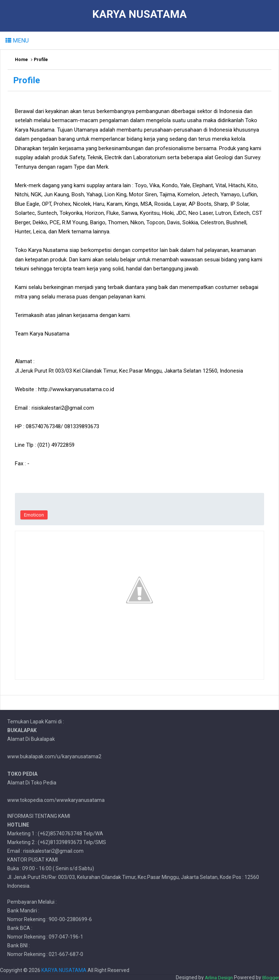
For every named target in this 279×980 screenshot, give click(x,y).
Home (21, 60)
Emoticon (34, 515)
